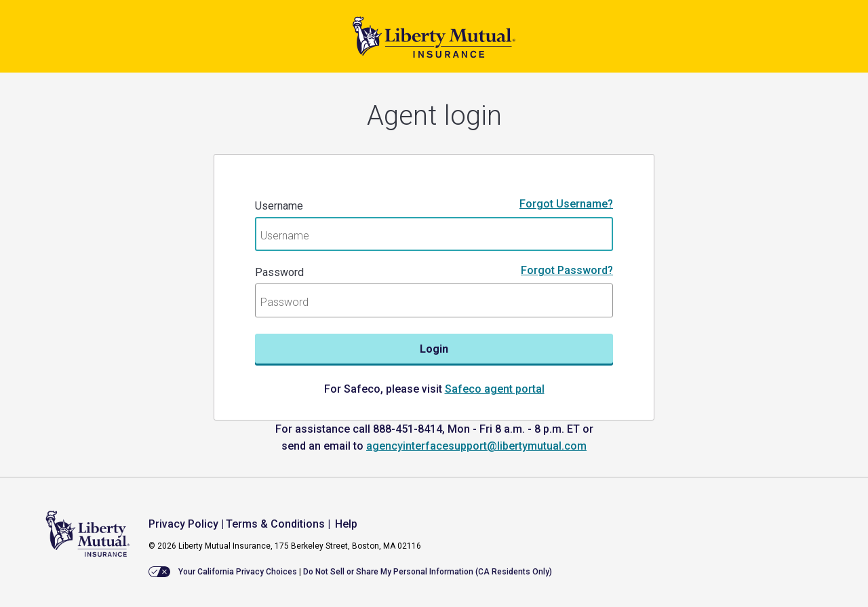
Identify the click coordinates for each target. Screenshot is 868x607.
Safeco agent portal (495, 389)
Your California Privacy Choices (238, 572)
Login (434, 349)
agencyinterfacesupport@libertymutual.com (476, 446)
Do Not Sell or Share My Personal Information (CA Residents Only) (428, 572)
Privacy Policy (183, 524)
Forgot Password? (567, 270)
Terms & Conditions (275, 524)
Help (346, 524)
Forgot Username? (566, 204)
